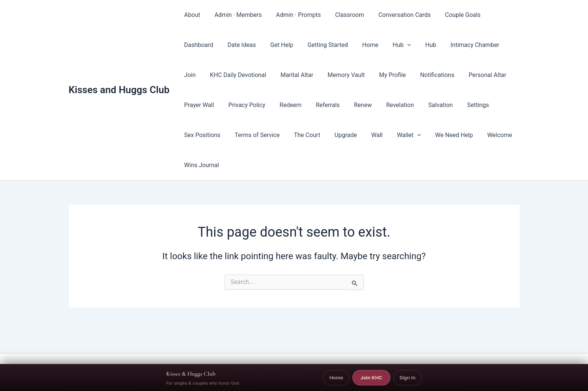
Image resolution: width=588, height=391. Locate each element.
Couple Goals (451, 15)
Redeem (243, 105)
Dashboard (495, 15)
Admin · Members (235, 15)
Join (459, 45)
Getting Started (279, 45)
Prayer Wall (495, 75)
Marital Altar (268, 75)
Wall (319, 135)
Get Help (235, 45)
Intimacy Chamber (417, 45)
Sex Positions (460, 105)
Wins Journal (477, 135)
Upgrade (290, 135)
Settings (419, 105)
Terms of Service (206, 135)
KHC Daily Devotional (211, 75)
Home (319, 45)
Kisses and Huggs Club (119, 75)
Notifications (401, 75)
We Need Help (391, 135)
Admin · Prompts (293, 15)
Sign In (407, 377)
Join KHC (371, 377)
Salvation (384, 105)
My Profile (359, 75)
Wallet (348, 135)
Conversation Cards (395, 15)
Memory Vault (315, 75)
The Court (253, 135)
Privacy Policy (202, 105)
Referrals (278, 105)
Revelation (346, 105)
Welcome (434, 135)
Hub (348, 45)
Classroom (342, 15)
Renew (311, 105)
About (191, 15)
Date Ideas (197, 45)
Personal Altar (449, 75)
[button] (354, 45)
